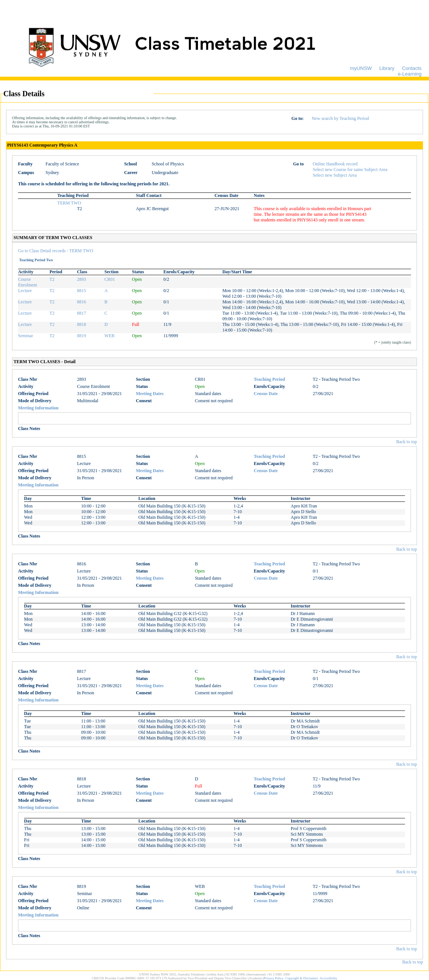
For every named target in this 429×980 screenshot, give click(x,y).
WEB (110, 336)
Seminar (26, 336)
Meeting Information (38, 408)
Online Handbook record (335, 164)
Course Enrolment (28, 282)
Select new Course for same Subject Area (350, 170)
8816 (82, 302)
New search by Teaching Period (340, 118)
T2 (52, 279)
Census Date (266, 394)
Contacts (412, 68)
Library (387, 68)
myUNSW (361, 68)
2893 (82, 279)
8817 (82, 313)
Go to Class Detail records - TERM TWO (56, 251)
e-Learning (410, 74)
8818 (82, 324)
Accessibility (329, 978)
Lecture (25, 291)
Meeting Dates (150, 394)
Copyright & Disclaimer (302, 978)
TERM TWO (69, 203)
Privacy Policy (274, 978)
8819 (82, 336)
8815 (82, 291)
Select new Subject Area (335, 175)
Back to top (407, 442)
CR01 (110, 279)
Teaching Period (270, 379)
